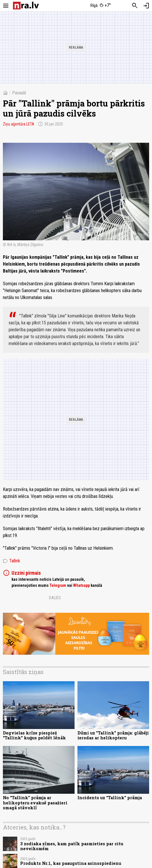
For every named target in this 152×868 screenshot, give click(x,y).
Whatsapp (81, 585)
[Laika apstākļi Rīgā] (101, 6)
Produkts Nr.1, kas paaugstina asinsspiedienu (71, 863)
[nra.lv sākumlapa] (26, 6)
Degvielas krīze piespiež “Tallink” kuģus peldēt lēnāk (34, 735)
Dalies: (55, 598)
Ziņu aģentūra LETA (19, 124)
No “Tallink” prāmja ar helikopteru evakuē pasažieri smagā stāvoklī (35, 803)
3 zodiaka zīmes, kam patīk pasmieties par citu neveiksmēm (72, 846)
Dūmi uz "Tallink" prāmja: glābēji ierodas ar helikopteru (113, 735)
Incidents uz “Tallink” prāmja (110, 798)
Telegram (58, 585)
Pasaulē (19, 93)
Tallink (12, 561)
